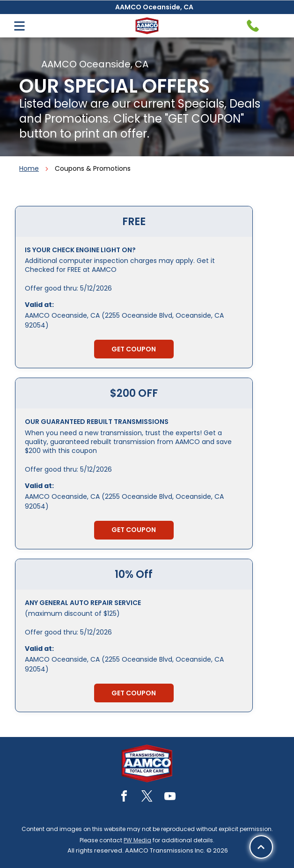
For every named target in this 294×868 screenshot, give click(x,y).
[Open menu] (19, 26)
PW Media (137, 840)
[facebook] (124, 798)
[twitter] (147, 798)
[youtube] (170, 798)
